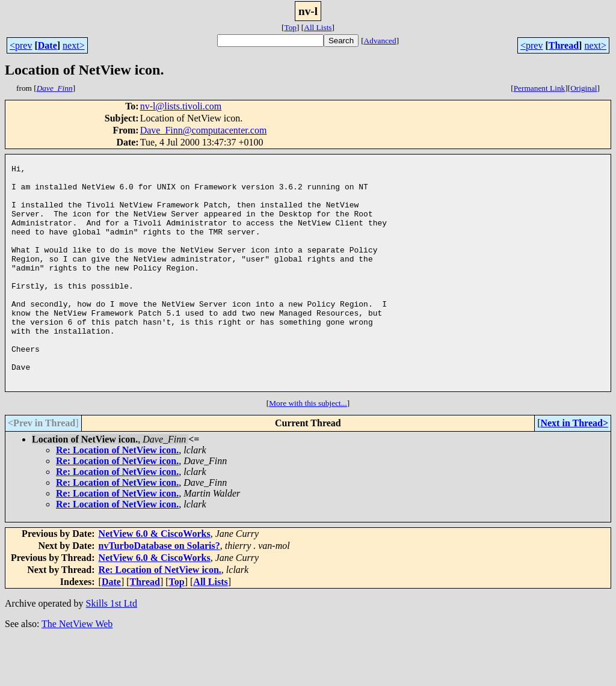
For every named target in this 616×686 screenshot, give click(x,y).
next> (74, 45)
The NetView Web (77, 671)
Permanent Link (540, 88)
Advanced (380, 41)
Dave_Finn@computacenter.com (204, 130)
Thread (564, 45)
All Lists (318, 27)
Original (584, 88)
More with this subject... (308, 450)
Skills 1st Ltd (112, 650)
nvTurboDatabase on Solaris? (159, 593)
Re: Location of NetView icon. (117, 497)
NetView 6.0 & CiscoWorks (155, 580)
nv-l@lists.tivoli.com (181, 106)
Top (290, 27)
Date (48, 45)
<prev (21, 45)
